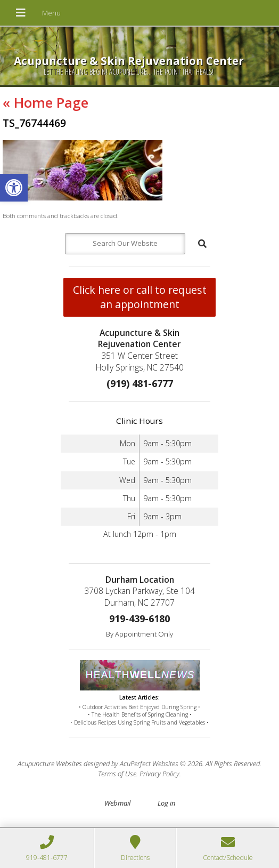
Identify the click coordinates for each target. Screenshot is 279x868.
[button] (14, 188)
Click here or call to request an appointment (140, 297)
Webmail (117, 803)
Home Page (46, 102)
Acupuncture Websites (50, 763)
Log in (166, 803)
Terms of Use (117, 774)
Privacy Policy (159, 774)
